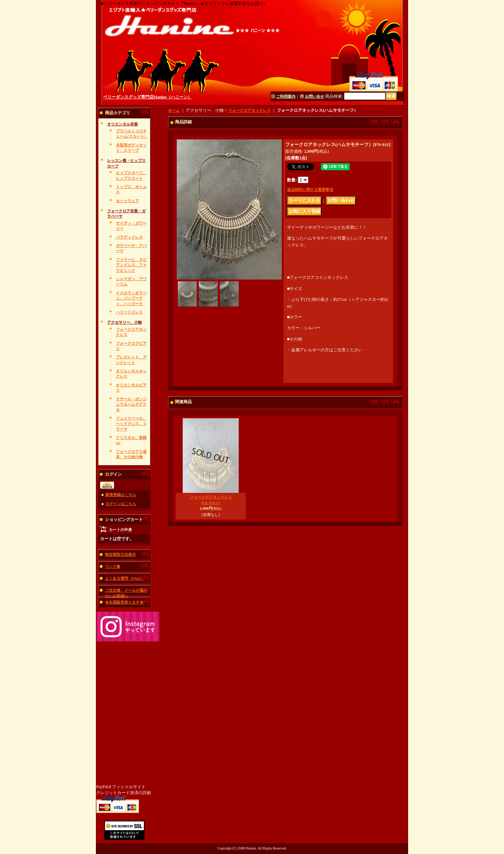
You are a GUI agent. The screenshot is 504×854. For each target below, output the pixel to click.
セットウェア (127, 201)
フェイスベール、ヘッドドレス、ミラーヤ (131, 424)
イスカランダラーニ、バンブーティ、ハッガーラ (131, 298)
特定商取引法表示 (120, 555)
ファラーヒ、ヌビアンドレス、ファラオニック (131, 265)
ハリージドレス (129, 312)
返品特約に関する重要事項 (310, 190)
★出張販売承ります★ (124, 602)
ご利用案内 (286, 96)
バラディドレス (129, 237)
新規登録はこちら (121, 495)
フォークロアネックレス (249, 110)
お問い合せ (314, 96)
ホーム (174, 110)
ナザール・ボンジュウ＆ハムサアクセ (131, 404)
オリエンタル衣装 (122, 124)
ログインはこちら (121, 504)
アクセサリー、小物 (124, 322)
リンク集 (113, 566)
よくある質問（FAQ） (124, 578)
